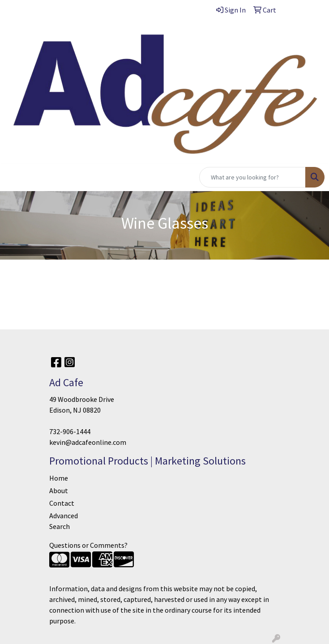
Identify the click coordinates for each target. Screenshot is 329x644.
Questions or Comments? (88, 545)
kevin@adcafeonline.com (88, 442)
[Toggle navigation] (14, 177)
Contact (62, 503)
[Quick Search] (252, 177)
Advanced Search (64, 521)
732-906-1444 (70, 431)
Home (59, 478)
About (59, 490)
